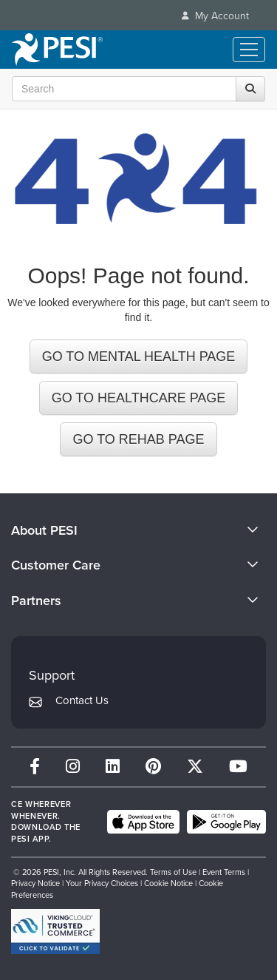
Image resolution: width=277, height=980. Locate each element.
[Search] (250, 89)
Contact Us (82, 700)
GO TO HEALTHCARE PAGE (139, 398)
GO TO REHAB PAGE (138, 439)
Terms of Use (173, 872)
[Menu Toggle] (249, 50)
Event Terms (224, 872)
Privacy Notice (35, 883)
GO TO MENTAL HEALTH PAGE (139, 356)
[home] (57, 50)
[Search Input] (135, 89)
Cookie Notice (168, 883)
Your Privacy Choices (102, 883)
